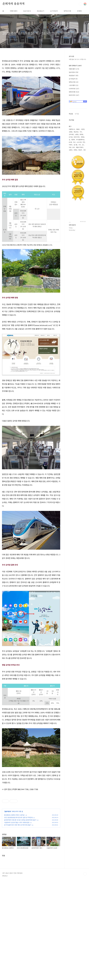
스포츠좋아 (74, 85)
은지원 (71, 137)
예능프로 (76, 132)
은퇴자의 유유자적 (13, 4)
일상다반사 (27, 11)
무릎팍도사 (72, 129)
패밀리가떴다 (80, 147)
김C (83, 145)
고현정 (83, 129)
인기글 (77, 114)
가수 (81, 132)
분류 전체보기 (75, 66)
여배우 (78, 129)
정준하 (73, 140)
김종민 (71, 150)
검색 (80, 4)
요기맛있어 (54, 11)
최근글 (71, 114)
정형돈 (83, 137)
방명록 (79, 11)
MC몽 (70, 142)
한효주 (80, 150)
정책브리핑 (67, 11)
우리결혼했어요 (80, 140)
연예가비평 (74, 92)
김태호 (71, 132)
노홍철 (77, 134)
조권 (70, 147)
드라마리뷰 (74, 89)
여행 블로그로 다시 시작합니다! (77, 59)
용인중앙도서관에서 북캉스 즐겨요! (14, 903)
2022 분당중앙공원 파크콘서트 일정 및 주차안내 (18, 906)
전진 (84, 142)
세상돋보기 (41, 11)
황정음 (81, 134)
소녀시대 (79, 142)
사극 (80, 145)
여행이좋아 (14, 11)
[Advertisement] (31, 410)
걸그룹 (75, 145)
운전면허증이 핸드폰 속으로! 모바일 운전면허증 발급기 (20, 908)
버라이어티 (74, 95)
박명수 (71, 145)
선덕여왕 (71, 134)
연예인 (75, 150)
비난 (74, 142)
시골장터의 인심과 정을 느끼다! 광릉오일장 (17, 911)
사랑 (84, 150)
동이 (74, 147)
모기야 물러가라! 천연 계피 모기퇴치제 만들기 (18, 913)
